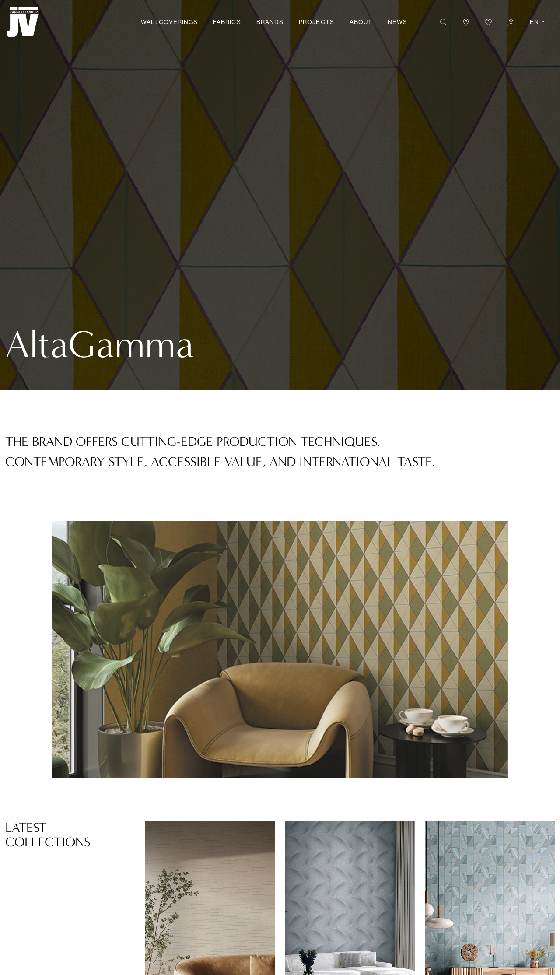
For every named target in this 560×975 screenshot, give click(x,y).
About (361, 22)
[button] (443, 22)
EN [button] (535, 22)
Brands (270, 22)
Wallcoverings (169, 22)
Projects (316, 22)
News (397, 22)
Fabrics (227, 22)
